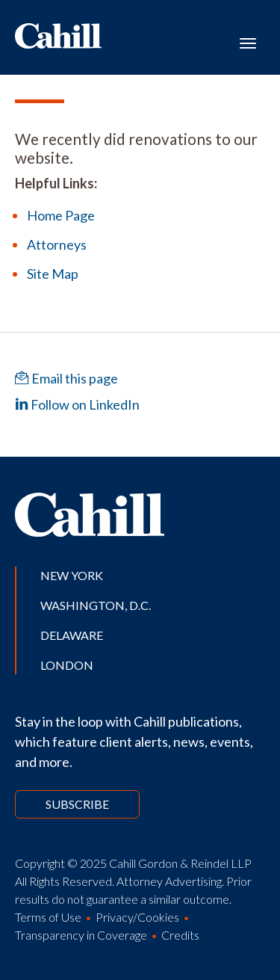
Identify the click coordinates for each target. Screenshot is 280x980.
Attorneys (57, 244)
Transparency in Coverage (81, 935)
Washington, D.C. (96, 605)
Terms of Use (48, 917)
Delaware (72, 635)
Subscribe (77, 804)
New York (72, 575)
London (67, 665)
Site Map (53, 274)
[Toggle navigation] (248, 42)
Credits (180, 935)
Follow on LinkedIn (77, 404)
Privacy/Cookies (137, 917)
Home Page (61, 215)
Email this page (66, 378)
